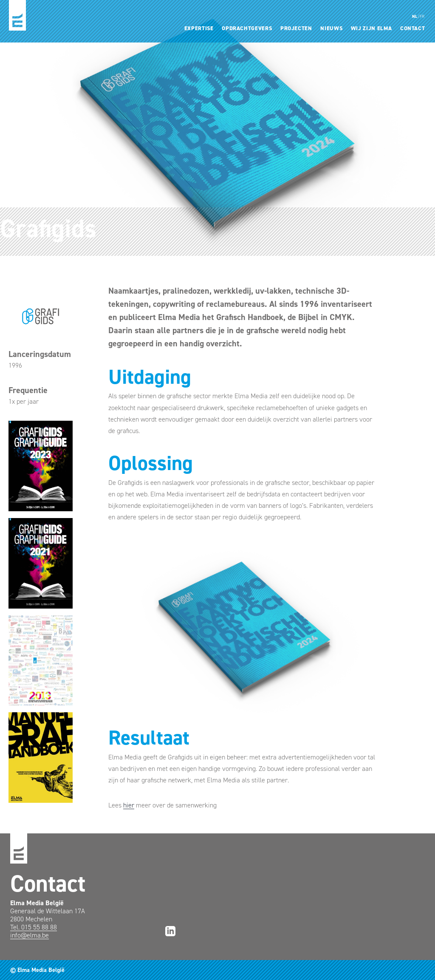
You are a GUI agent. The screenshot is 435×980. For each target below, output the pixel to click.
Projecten (296, 28)
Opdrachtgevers (247, 28)
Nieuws (331, 28)
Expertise (199, 28)
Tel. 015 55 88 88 (34, 927)
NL (415, 16)
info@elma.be (30, 935)
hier (129, 805)
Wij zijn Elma (371, 28)
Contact (413, 28)
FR (422, 16)
